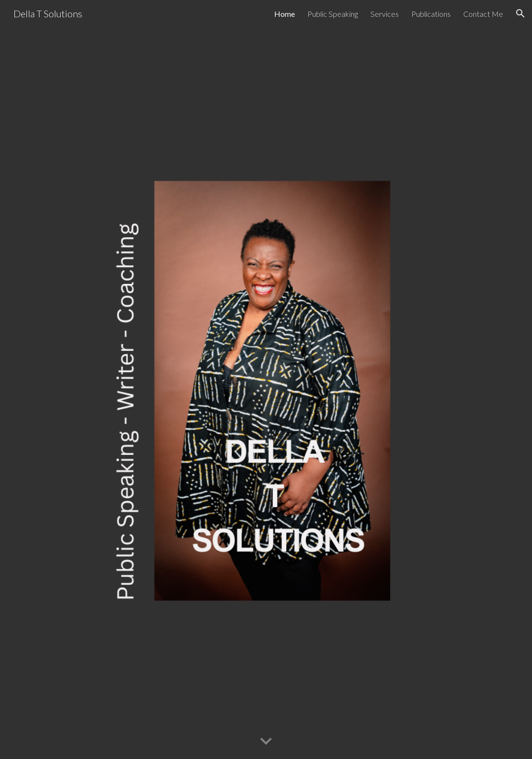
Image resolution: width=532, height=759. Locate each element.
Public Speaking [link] (333, 14)
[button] (520, 13)
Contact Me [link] (483, 14)
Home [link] (285, 14)
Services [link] (385, 14)
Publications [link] (431, 14)
